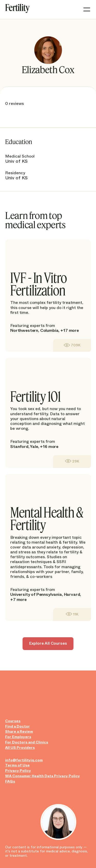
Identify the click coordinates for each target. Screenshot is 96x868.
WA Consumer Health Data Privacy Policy (42, 776)
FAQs (10, 781)
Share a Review (19, 732)
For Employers (18, 737)
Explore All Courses (48, 643)
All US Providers (20, 748)
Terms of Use (17, 765)
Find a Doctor (18, 726)
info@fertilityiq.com (24, 760)
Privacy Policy (18, 771)
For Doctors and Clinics (27, 742)
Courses (13, 721)
